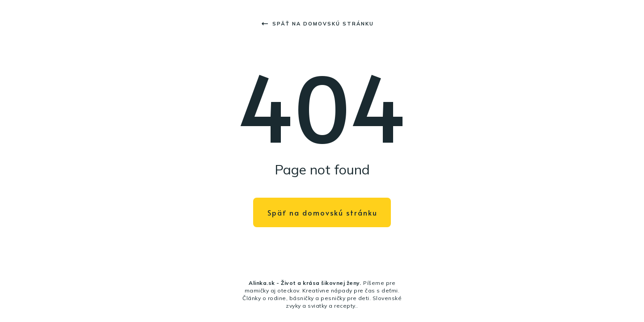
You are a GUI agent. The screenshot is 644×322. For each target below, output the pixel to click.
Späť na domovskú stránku (318, 24)
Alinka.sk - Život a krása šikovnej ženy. (305, 283)
